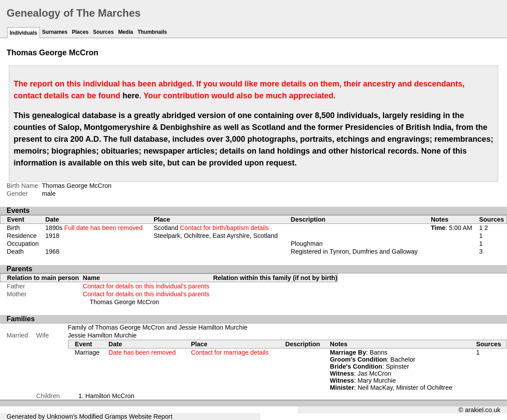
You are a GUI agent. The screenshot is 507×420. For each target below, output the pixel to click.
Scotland (211, 228)
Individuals (23, 33)
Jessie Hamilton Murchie (102, 335)
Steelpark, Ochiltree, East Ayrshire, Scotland (216, 236)
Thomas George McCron (124, 302)
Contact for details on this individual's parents (146, 286)
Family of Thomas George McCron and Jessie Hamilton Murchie (158, 327)
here (131, 96)
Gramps (116, 416)
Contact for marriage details (230, 352)
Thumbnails (152, 32)
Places (80, 32)
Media (126, 32)
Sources (103, 32)
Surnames (55, 32)
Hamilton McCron (110, 396)
